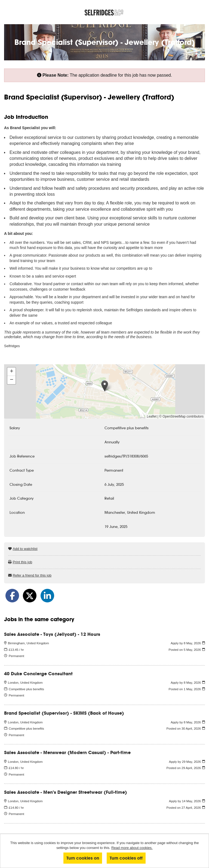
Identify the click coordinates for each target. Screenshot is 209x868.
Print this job (23, 562)
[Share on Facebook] (12, 596)
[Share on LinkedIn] (47, 596)
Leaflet (152, 416)
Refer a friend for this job (32, 575)
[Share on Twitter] (30, 596)
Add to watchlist (25, 549)
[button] (105, 386)
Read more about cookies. (132, 848)
